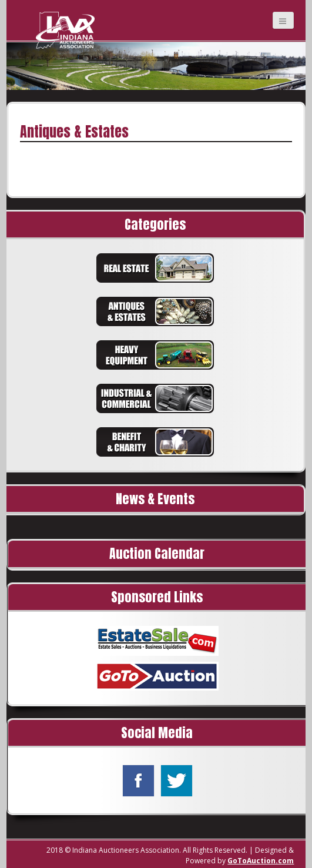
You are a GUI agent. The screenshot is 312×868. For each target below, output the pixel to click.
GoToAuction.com (261, 861)
